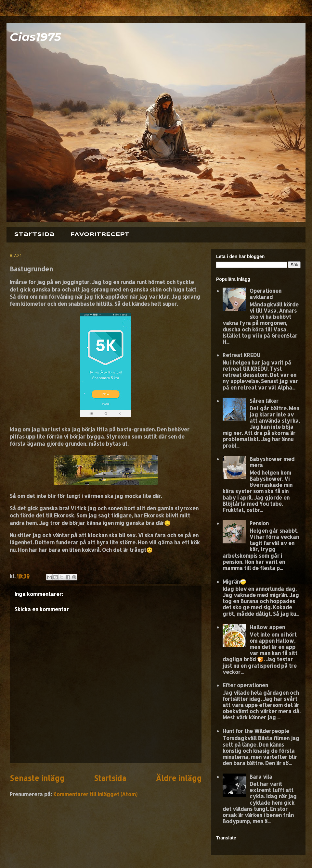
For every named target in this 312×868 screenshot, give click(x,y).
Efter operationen (245, 685)
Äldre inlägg (179, 778)
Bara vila (261, 777)
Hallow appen (267, 627)
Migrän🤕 (234, 582)
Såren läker (264, 401)
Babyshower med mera (272, 462)
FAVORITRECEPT (100, 235)
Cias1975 (35, 37)
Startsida (34, 235)
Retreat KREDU (241, 355)
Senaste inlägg (37, 778)
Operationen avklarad (266, 294)
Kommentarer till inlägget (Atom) (95, 794)
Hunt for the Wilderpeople (256, 731)
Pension (259, 523)
